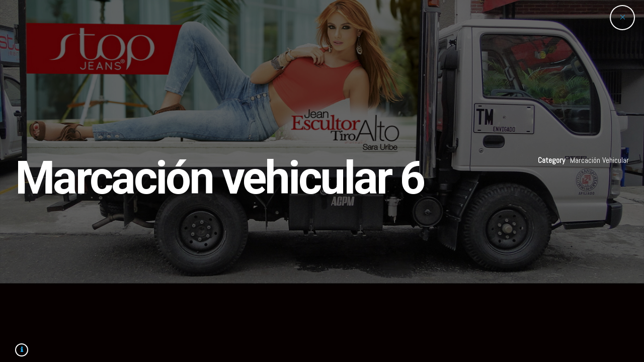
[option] (322, 181)
